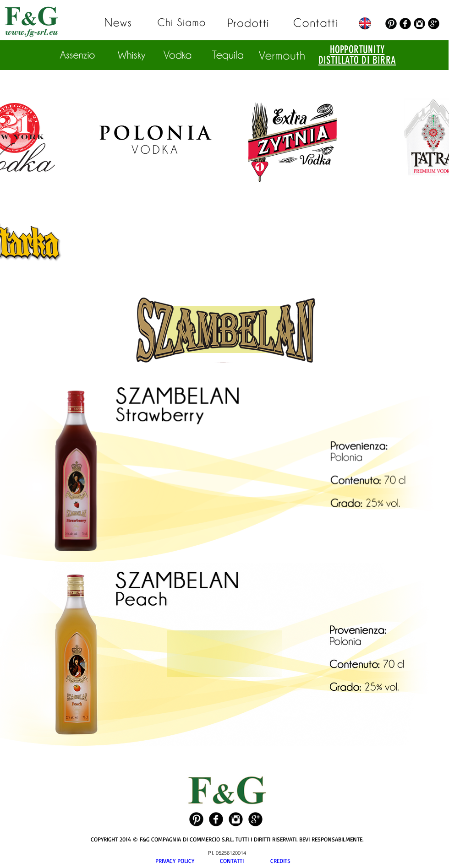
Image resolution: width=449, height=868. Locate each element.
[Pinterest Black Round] (391, 24)
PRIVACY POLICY (188, 861)
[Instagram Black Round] (419, 24)
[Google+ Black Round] (434, 24)
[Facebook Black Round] (405, 24)
